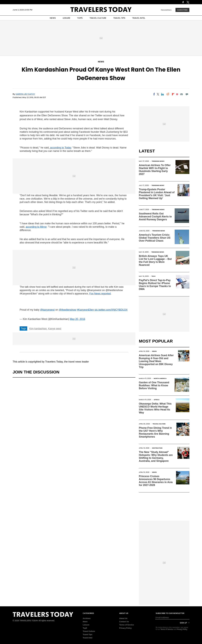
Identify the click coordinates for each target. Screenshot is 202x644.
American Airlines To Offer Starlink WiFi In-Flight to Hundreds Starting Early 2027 (155, 170)
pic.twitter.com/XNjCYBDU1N (111, 310)
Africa (157, 400)
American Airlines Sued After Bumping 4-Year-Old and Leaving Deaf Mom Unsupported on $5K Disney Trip (156, 361)
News (101, 62)
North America (160, 378)
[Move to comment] (187, 94)
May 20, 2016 (78, 319)
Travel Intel (88, 638)
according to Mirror (36, 227)
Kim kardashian (38, 329)
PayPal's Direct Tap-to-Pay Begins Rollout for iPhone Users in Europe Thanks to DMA (155, 285)
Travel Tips (88, 635)
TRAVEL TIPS (119, 18)
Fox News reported (100, 294)
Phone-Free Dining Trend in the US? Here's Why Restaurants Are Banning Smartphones (155, 432)
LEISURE (66, 18)
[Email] (181, 94)
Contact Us (124, 622)
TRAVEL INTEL (139, 18)
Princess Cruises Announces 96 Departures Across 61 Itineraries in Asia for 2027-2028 (156, 481)
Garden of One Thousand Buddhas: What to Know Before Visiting (154, 385)
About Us (123, 618)
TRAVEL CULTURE (98, 18)
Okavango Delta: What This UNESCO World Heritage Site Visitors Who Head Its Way (155, 408)
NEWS (53, 18)
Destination (157, 448)
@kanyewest (47, 310)
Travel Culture (159, 424)
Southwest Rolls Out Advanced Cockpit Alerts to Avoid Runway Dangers (155, 217)
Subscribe (182, 10)
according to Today (60, 148)
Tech (153, 276)
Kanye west (55, 329)
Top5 (85, 628)
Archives (87, 618)
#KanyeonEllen (85, 310)
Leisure (86, 625)
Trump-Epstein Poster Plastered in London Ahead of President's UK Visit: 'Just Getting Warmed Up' (157, 194)
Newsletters (166, 10)
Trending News (158, 161)
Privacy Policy (125, 628)
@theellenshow (67, 310)
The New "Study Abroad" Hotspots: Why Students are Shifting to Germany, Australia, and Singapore (156, 456)
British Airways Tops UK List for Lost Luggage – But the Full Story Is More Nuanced (155, 260)
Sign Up (183, 623)
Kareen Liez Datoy (25, 94)
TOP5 (80, 18)
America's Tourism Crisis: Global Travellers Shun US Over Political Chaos (155, 238)
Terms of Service (127, 625)
